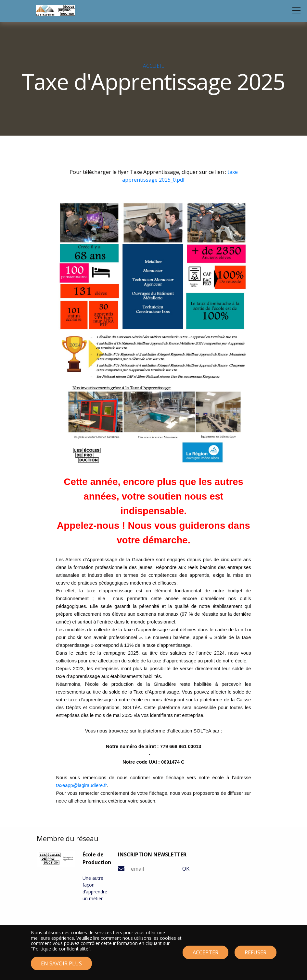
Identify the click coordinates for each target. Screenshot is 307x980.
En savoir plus (61, 966)
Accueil (154, 66)
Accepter (205, 955)
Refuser (256, 955)
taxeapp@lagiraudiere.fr (82, 785)
